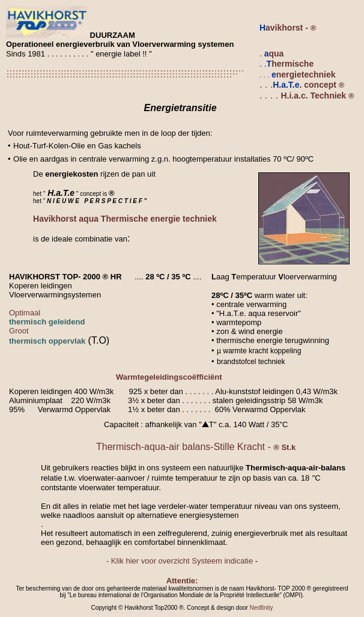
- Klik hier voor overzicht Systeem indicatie (180, 561)
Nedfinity (262, 608)
